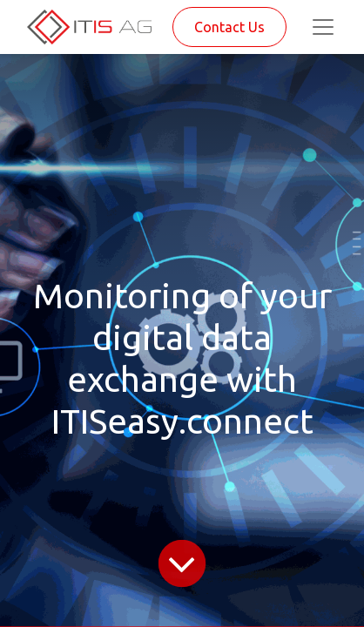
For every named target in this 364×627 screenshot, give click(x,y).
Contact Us (229, 27)
